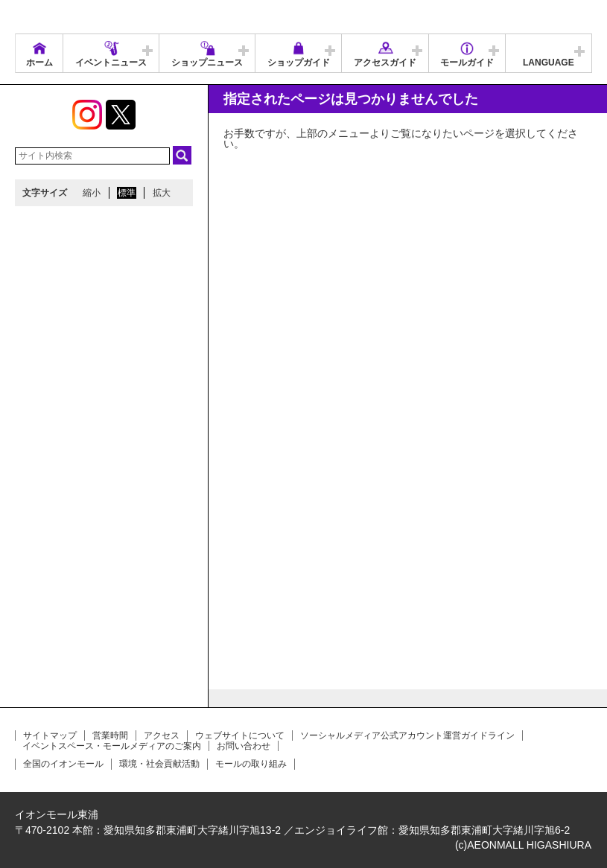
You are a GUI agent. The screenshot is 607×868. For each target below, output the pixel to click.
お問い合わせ (244, 746)
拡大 (162, 193)
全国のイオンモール (63, 764)
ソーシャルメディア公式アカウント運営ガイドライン (407, 735)
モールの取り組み (251, 764)
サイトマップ (50, 735)
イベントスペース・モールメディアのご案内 (112, 746)
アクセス (162, 735)
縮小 (92, 193)
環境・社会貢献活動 (159, 764)
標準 (127, 193)
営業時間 (110, 735)
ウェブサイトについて (240, 735)
